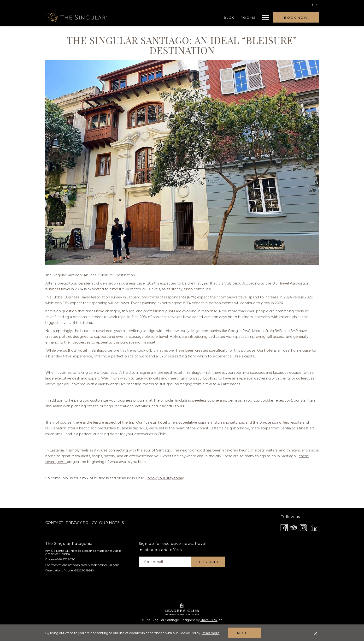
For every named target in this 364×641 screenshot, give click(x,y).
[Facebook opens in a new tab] (284, 527)
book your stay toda (172, 484)
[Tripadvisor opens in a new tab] (294, 527)
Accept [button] (244, 633)
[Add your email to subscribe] (165, 562)
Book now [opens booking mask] (296, 18)
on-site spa (284, 428)
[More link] (264, 17)
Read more (211, 633)
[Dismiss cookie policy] (316, 633)
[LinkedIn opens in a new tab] (314, 527)
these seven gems (82, 467)
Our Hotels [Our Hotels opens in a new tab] (112, 524)
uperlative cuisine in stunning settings (224, 428)
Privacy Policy (81, 523)
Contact (54, 523)
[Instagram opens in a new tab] (303, 527)
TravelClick (209, 620)
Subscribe (208, 562)
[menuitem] (153, 17)
